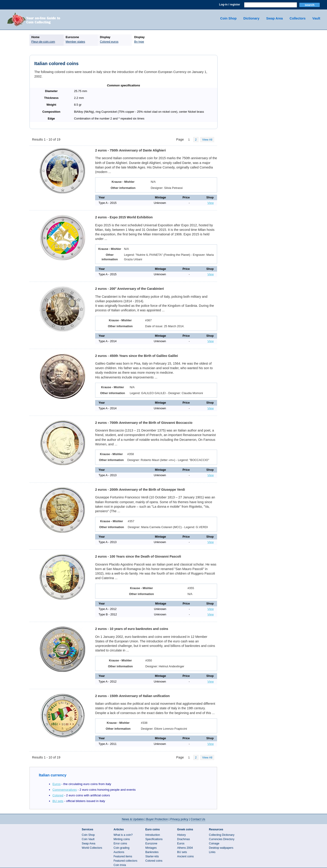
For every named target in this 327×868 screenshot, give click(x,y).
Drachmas (183, 839)
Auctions (119, 852)
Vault (316, 18)
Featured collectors (125, 861)
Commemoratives (65, 790)
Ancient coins (185, 856)
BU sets (58, 801)
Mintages (151, 848)
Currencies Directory (222, 839)
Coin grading (121, 848)
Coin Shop (228, 18)
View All (207, 140)
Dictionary (251, 18)
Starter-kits (152, 856)
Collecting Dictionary (222, 835)
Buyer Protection (157, 819)
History (181, 835)
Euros (57, 784)
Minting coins (122, 839)
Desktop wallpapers (221, 848)
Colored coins (154, 861)
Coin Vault (88, 839)
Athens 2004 (185, 848)
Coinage (214, 844)
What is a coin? (123, 835)
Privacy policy (179, 819)
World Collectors (92, 848)
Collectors (297, 18)
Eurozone (151, 844)
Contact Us (198, 819)
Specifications (154, 839)
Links (212, 852)
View (211, 203)
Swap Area (274, 18)
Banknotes (152, 852)
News (133, 819)
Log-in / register (230, 5)
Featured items (123, 856)
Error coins (120, 844)
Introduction (153, 835)
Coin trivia (120, 865)
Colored (58, 795)
